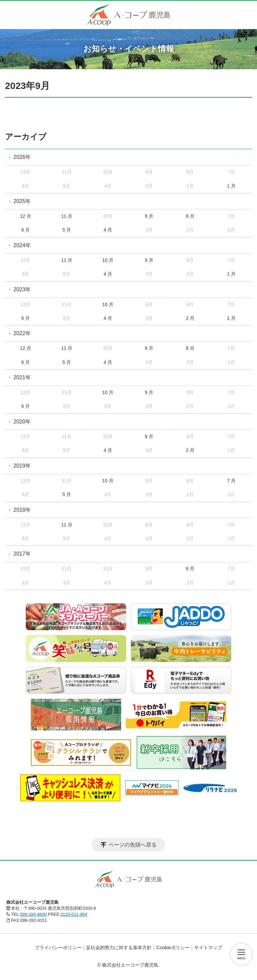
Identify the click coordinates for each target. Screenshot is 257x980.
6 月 (26, 230)
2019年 (22, 466)
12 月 (26, 216)
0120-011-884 (74, 914)
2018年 (22, 510)
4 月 (108, 230)
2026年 (22, 157)
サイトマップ (208, 948)
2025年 (22, 201)
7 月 (231, 481)
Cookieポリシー (173, 948)
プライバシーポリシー (58, 948)
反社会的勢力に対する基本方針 (119, 948)
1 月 (231, 186)
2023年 (22, 289)
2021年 (22, 377)
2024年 (22, 245)
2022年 (22, 333)
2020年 (22, 422)
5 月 (67, 230)
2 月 (190, 318)
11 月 (67, 216)
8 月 (190, 216)
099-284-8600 (33, 914)
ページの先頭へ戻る (133, 845)
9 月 (149, 216)
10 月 (108, 260)
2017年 (22, 554)
